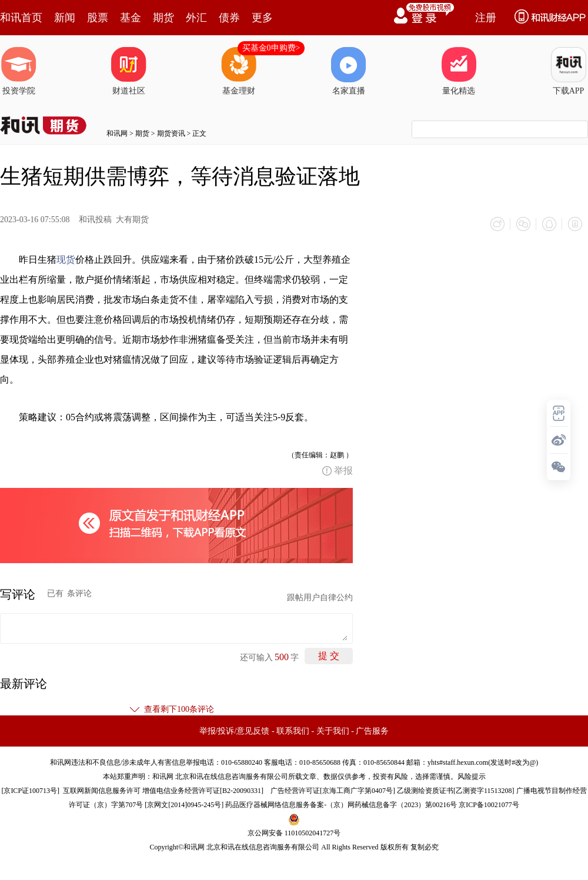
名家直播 (349, 71)
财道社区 (129, 71)
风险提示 (472, 777)
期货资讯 (171, 133)
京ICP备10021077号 (489, 805)
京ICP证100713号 (30, 791)
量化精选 (459, 71)
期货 (163, 18)
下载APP (569, 71)
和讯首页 (21, 18)
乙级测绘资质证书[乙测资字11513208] (456, 791)
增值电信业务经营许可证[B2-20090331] (203, 791)
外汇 (196, 18)
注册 (486, 18)
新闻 (65, 18)
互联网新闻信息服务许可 (102, 791)
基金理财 (239, 71)
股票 (98, 18)
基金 (131, 18)
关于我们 (333, 731)
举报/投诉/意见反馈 (235, 731)
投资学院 (19, 71)
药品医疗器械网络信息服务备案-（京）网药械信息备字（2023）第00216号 (341, 805)
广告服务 (372, 731)
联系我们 (293, 731)
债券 (229, 18)
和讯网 (117, 133)
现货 (66, 260)
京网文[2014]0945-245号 (184, 805)
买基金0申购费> (271, 48)
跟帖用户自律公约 (320, 598)
